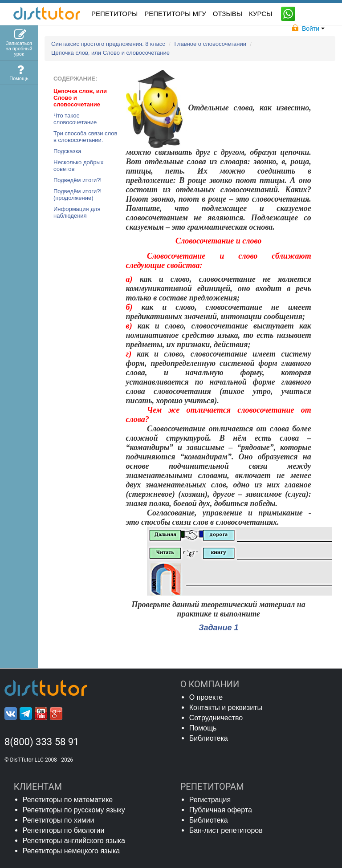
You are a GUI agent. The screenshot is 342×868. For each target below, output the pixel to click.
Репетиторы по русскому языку (74, 810)
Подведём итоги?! (77, 180)
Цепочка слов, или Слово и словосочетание (110, 53)
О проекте (206, 697)
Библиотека (209, 738)
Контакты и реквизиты (226, 708)
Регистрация (210, 800)
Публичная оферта (221, 810)
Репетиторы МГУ (175, 14)
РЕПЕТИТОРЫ (114, 14)
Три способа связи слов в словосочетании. (85, 137)
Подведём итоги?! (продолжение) (77, 195)
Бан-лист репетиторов (226, 830)
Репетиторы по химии (59, 820)
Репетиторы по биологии (64, 830)
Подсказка (67, 151)
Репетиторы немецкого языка (71, 851)
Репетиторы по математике (68, 800)
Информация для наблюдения (77, 212)
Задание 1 (219, 628)
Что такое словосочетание (75, 119)
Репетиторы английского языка (74, 841)
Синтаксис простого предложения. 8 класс (109, 44)
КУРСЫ (261, 14)
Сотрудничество (216, 718)
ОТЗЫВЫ (228, 14)
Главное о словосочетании (211, 44)
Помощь (203, 728)
